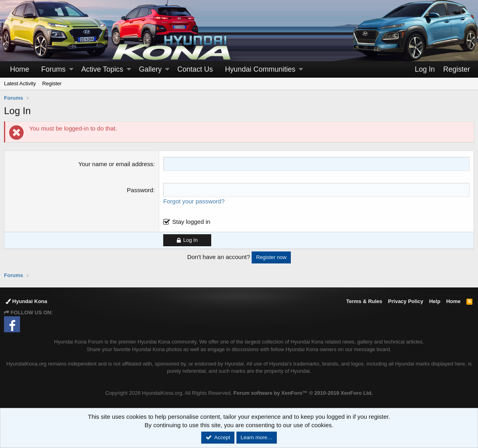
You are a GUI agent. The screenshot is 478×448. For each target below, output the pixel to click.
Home (20, 69)
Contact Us (195, 69)
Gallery (150, 69)
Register (52, 83)
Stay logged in (191, 222)
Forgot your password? (194, 201)
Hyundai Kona (26, 301)
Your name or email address (116, 164)
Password (140, 190)
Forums (53, 69)
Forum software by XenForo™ (303, 393)
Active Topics (102, 69)
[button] (71, 69)
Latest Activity (20, 83)
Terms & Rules (364, 301)
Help (435, 301)
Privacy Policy (406, 301)
